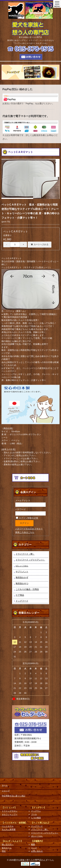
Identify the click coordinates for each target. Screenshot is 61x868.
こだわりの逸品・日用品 (27, 589)
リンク (34, 848)
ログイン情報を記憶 (27, 518)
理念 (4, 851)
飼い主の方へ (8, 845)
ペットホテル (8, 826)
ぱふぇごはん (22, 566)
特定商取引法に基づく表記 (14, 796)
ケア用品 (20, 595)
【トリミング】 (9, 808)
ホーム (5, 785)
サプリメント (22, 572)
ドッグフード (22, 601)
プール (34, 814)
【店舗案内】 (37, 841)
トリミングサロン (10, 811)
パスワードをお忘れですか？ (29, 529)
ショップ (6, 791)
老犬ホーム (7, 848)
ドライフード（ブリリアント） (30, 560)
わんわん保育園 (9, 829)
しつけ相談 (36, 818)
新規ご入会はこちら (25, 532)
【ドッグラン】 (38, 808)
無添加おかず (22, 577)
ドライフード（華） (25, 554)
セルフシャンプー (10, 814)
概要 (33, 845)
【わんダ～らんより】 (12, 841)
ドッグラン (36, 811)
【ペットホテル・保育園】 (14, 823)
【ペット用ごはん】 (41, 823)
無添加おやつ (22, 583)
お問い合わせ (37, 851)
